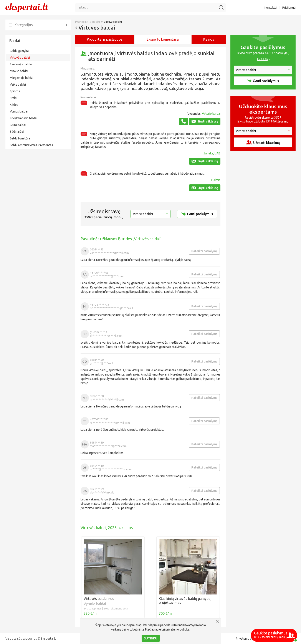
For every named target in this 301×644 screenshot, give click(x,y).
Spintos (15, 91)
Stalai (13, 98)
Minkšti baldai (19, 71)
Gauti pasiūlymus (197, 214)
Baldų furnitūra (20, 138)
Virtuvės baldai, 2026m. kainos (107, 528)
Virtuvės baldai (20, 58)
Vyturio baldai (211, 114)
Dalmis (216, 180)
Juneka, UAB (212, 153)
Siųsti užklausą (205, 121)
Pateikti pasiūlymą (204, 251)
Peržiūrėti (262, 59)
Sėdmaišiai (17, 132)
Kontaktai (271, 8)
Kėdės (14, 105)
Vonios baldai (19, 111)
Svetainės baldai (21, 64)
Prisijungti (289, 8)
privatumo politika (177, 629)
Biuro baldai (18, 125)
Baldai (14, 41)
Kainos (209, 39)
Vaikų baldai (18, 84)
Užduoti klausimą (263, 142)
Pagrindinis (82, 22)
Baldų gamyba (19, 51)
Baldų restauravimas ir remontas (31, 145)
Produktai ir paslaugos (105, 39)
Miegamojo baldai (21, 78)
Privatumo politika (248, 639)
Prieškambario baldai (23, 118)
